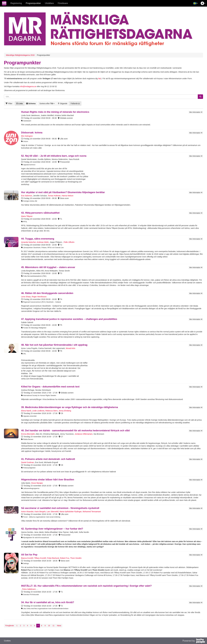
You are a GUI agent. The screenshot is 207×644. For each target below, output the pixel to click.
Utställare (49, 3)
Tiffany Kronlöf (40, 558)
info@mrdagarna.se (28, 86)
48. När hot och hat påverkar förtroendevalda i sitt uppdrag (54, 345)
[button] (196, 3)
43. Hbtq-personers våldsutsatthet (40, 213)
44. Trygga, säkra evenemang (38, 239)
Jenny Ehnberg (65, 411)
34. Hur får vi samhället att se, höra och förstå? (48, 602)
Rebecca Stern (52, 411)
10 (49, 626)
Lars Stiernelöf (53, 512)
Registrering (16, 3)
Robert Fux (65, 558)
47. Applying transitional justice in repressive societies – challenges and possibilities (69, 319)
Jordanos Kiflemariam (83, 434)
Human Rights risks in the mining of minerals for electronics (55, 112)
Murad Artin (71, 348)
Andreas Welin (43, 242)
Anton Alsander (27, 512)
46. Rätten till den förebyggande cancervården (47, 293)
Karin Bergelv (40, 512)
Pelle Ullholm (69, 242)
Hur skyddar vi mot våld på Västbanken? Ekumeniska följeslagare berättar (63, 192)
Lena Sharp (26, 297)
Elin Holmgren (27, 136)
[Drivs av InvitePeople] (194, 641)
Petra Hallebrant (29, 589)
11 (53, 626)
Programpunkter (33, 3)
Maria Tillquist (27, 216)
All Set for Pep (29, 555)
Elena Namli (26, 411)
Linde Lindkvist (38, 411)
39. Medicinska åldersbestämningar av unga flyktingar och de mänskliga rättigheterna (70, 407)
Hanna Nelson (68, 196)
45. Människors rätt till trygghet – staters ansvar (48, 267)
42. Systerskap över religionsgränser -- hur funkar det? (52, 529)
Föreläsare (63, 3)
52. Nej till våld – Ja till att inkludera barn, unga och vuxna (54, 156)
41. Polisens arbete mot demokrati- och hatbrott (48, 459)
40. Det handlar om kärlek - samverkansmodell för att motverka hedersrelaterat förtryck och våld (75, 431)
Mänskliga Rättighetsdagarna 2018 (20, 55)
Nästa (59, 626)
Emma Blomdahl (28, 434)
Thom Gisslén (76, 558)
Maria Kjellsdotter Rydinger (71, 512)
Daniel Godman (28, 462)
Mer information (196, 112)
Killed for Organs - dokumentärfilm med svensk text (50, 387)
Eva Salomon (27, 196)
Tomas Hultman (54, 196)
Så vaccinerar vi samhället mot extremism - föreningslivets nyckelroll (60, 508)
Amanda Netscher (28, 242)
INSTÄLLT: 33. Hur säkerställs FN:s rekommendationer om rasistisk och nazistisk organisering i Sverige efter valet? (86, 586)
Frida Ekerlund (53, 558)
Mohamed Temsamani (92, 512)
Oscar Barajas (37, 483)
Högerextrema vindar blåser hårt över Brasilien (48, 480)
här (100, 79)
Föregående (10, 626)
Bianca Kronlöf (27, 558)
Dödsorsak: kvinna (32, 133)
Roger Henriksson (39, 297)
